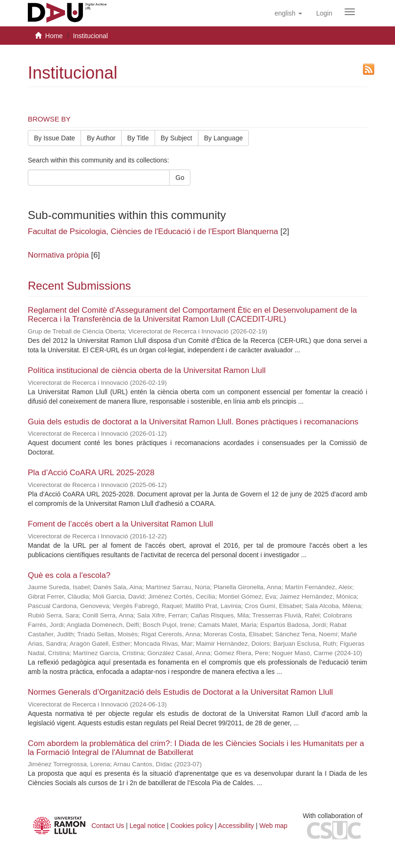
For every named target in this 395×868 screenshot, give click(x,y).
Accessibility (236, 826)
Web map (273, 826)
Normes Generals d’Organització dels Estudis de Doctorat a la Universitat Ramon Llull (180, 692)
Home (54, 36)
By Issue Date (54, 138)
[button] (288, 13)
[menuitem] (324, 13)
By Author (101, 138)
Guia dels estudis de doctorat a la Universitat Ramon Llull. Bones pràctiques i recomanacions (193, 422)
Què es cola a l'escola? (69, 575)
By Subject (177, 138)
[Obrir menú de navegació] (350, 12)
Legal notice (148, 826)
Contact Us (108, 826)
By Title (138, 138)
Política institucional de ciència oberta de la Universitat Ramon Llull (147, 370)
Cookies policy (192, 826)
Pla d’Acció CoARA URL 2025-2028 (91, 473)
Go (180, 178)
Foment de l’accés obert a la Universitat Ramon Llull (120, 524)
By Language (224, 138)
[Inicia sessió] (324, 13)
